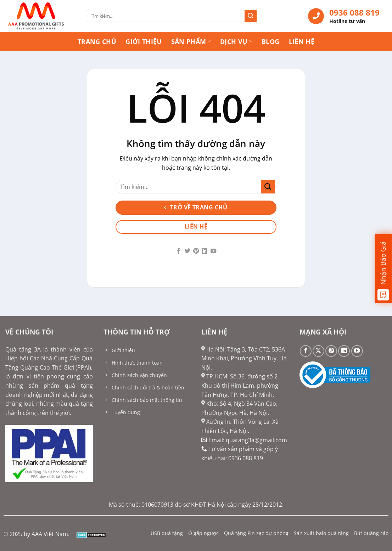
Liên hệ (302, 41)
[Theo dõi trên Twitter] (187, 251)
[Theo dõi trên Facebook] (179, 251)
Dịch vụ (236, 41)
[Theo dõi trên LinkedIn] (205, 251)
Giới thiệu (144, 41)
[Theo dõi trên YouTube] (213, 251)
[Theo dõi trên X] (318, 351)
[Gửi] (251, 16)
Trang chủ (97, 41)
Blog (270, 41)
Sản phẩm (191, 41)
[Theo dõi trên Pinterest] (196, 251)
